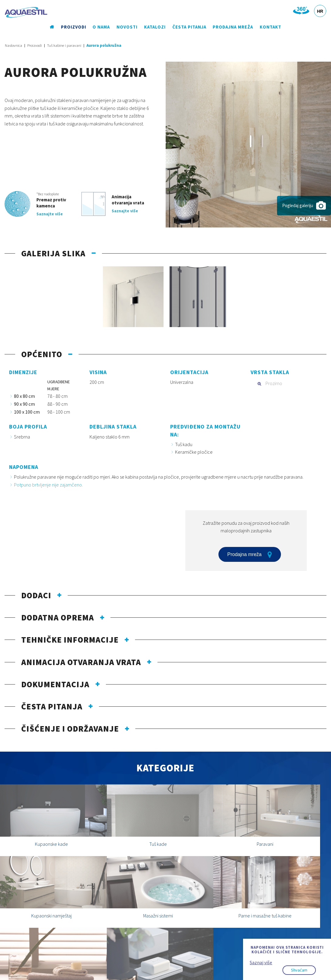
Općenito (42, 354)
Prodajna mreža (232, 27)
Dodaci (36, 596)
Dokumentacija (55, 684)
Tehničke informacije (70, 640)
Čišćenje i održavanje (70, 729)
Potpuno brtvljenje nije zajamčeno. (48, 485)
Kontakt (269, 27)
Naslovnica (14, 46)
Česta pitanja (189, 27)
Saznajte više (50, 214)
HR (320, 11)
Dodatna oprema (58, 618)
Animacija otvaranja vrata (81, 662)
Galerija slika (53, 253)
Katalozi (154, 27)
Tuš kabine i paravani (64, 46)
